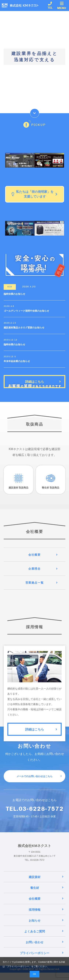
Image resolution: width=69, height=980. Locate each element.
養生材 (47, 895)
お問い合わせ (45, 950)
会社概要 (46, 906)
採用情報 (46, 917)
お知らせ (46, 928)
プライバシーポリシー (18, 966)
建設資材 (46, 884)
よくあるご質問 (44, 939)
